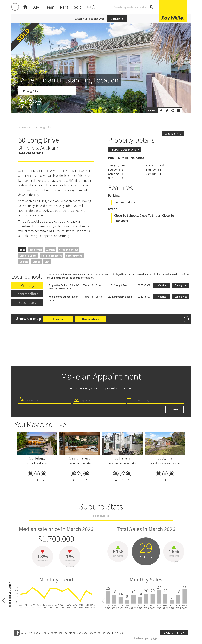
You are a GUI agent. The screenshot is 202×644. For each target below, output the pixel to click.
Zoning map (181, 285)
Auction (50, 250)
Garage (36, 262)
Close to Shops (28, 256)
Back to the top (174, 633)
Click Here (117, 19)
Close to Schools (69, 250)
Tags (22, 250)
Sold (78, 7)
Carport (24, 262)
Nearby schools (91, 319)
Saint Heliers (80, 458)
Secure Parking (74, 256)
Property (58, 319)
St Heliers (25, 127)
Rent (64, 7)
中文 (91, 7)
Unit (47, 262)
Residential (36, 250)
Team (50, 7)
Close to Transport (51, 256)
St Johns (165, 458)
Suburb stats (173, 134)
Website (162, 285)
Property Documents (124, 150)
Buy (36, 7)
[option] (101, 85)
